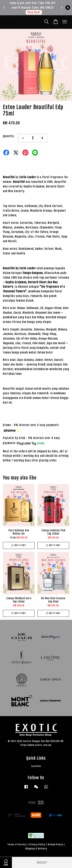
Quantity (8, 136)
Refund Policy (55, 844)
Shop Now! (34, 12)
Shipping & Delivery (36, 849)
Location (36, 766)
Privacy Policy (37, 844)
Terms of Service (17, 844)
